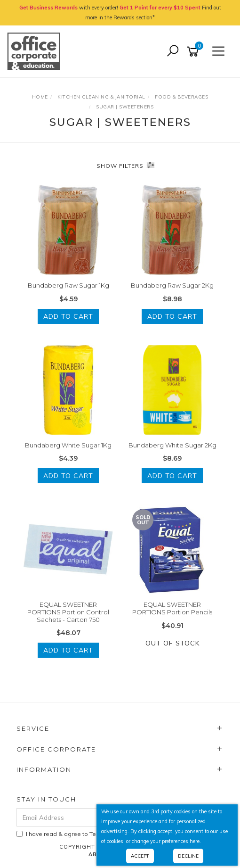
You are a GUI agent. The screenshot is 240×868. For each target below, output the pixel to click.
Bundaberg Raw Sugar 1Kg (68, 285)
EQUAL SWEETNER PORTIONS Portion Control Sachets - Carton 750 (68, 612)
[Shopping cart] (194, 52)
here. (195, 841)
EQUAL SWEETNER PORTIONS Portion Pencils (172, 608)
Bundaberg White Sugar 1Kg (68, 445)
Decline (188, 856)
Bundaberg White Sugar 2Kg (172, 445)
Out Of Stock (172, 643)
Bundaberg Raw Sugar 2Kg (172, 285)
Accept (140, 856)
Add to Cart (68, 316)
